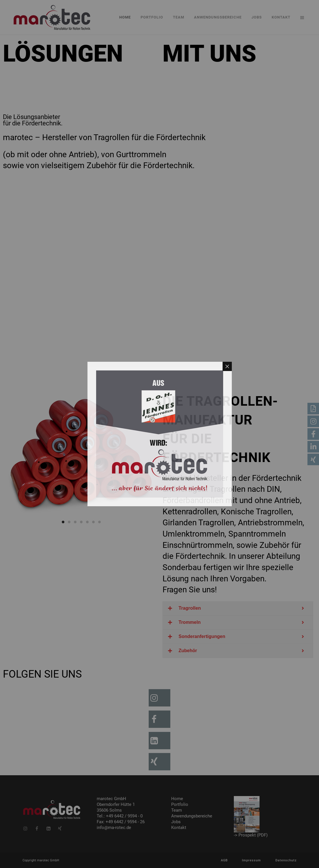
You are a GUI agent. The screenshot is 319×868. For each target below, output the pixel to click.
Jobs (176, 822)
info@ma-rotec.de (114, 828)
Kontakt (179, 828)
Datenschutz (286, 860)
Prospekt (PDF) (253, 835)
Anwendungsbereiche (192, 816)
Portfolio (180, 804)
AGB (224, 860)
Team (177, 810)
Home (177, 799)
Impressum (251, 860)
